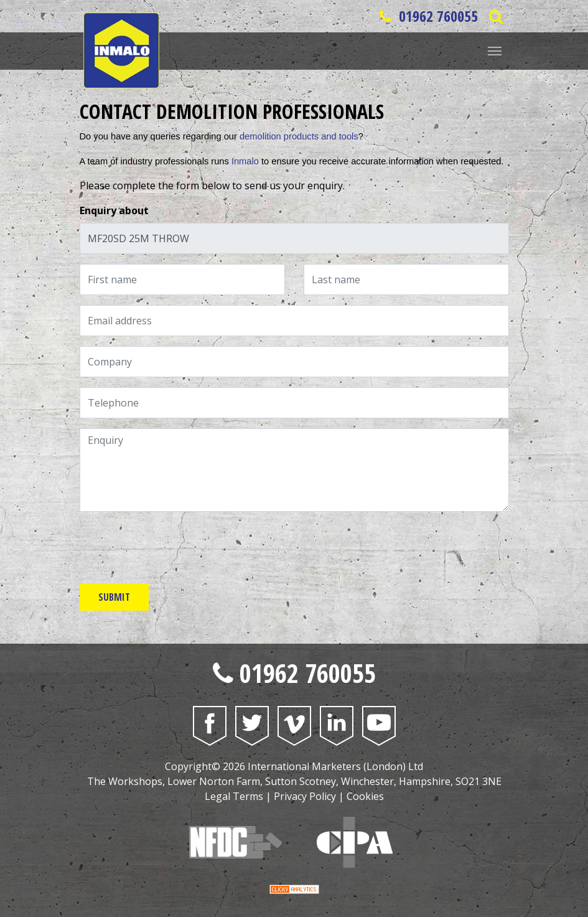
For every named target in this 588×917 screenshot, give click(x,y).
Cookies (365, 796)
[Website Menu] (495, 50)
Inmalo (245, 161)
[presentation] (174, 546)
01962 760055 (427, 16)
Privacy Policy (305, 796)
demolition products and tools (299, 136)
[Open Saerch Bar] (496, 16)
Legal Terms (234, 796)
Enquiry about (114, 210)
